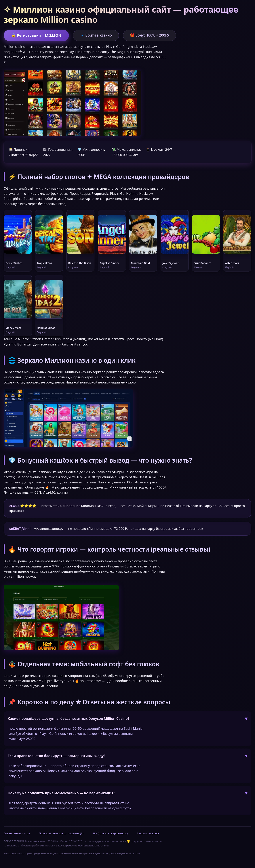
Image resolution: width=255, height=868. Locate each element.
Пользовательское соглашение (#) (61, 834)
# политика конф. (148, 834)
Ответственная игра (17, 834)
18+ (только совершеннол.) (110, 834)
